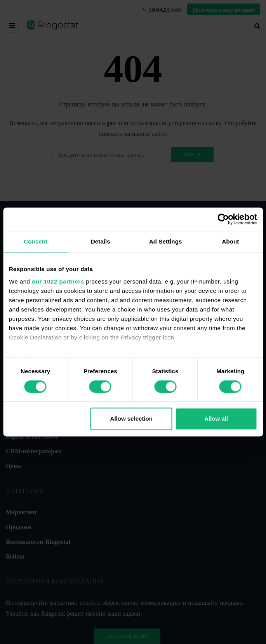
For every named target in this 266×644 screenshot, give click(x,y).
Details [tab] (101, 241)
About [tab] (230, 241)
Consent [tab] (36, 241)
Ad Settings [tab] (165, 241)
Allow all (216, 419)
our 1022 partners (58, 281)
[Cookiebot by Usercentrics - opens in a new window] (223, 219)
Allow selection (131, 419)
